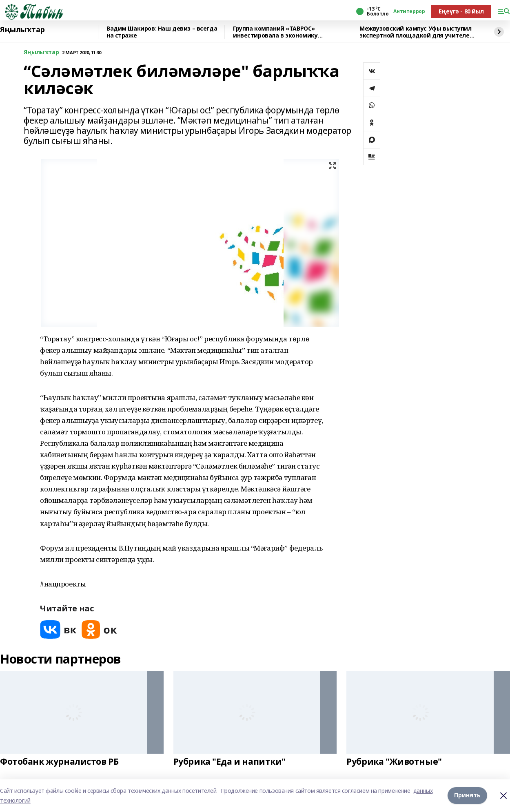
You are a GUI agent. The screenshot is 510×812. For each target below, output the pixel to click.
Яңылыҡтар (22, 30)
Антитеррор (409, 11)
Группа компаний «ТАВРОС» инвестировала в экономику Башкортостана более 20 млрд (279, 32)
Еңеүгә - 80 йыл (461, 11)
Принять (467, 795)
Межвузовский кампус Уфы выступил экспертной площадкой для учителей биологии (416, 32)
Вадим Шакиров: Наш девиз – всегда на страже (162, 32)
